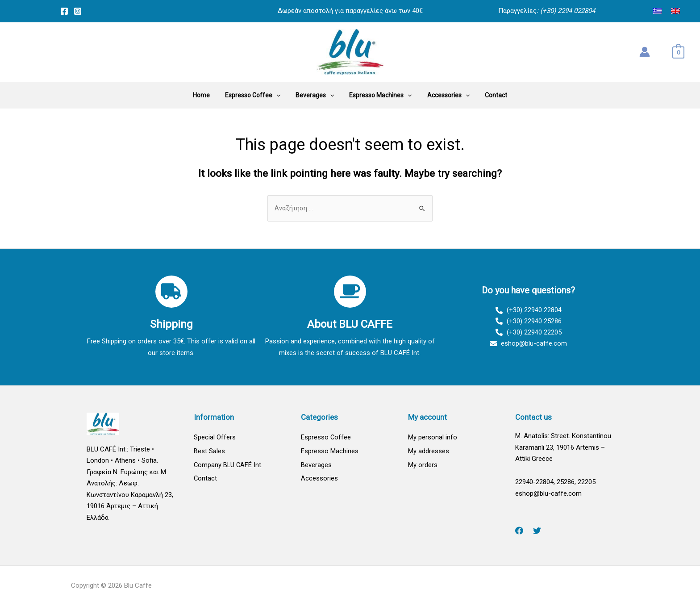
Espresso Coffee (326, 438)
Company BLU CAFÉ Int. (229, 465)
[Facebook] (64, 11)
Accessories (319, 479)
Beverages (316, 465)
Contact (206, 479)
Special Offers (215, 438)
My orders (423, 465)
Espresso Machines (330, 451)
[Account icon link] (645, 52)
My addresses (429, 451)
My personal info (433, 438)
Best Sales (209, 451)
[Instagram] (78, 11)
